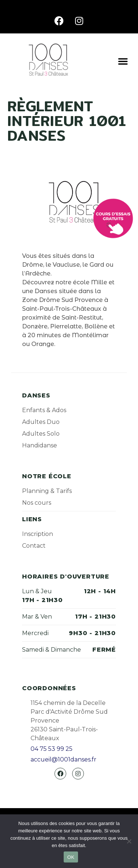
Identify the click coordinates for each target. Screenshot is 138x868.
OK (71, 857)
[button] (123, 61)
